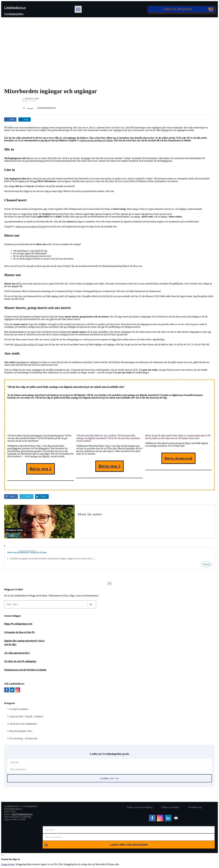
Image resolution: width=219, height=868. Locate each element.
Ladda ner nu (109, 778)
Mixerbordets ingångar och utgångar (50, 91)
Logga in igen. (8, 864)
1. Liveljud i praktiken (18, 709)
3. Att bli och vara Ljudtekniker (22, 724)
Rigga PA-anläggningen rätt (18, 624)
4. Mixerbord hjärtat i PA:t (47, 108)
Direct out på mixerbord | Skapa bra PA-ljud (27, 552)
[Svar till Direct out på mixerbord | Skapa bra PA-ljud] (207, 564)
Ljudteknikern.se (15, 7)
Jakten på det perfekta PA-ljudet (97, 140)
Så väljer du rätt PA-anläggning (20, 661)
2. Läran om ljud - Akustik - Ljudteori (25, 716)
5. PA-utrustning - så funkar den (22, 738)
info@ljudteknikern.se (22, 814)
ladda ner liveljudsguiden (129, 845)
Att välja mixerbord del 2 (17, 653)
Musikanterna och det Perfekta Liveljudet (25, 670)
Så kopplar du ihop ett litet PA (19, 632)
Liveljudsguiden (14, 14)
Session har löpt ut (10, 859)
